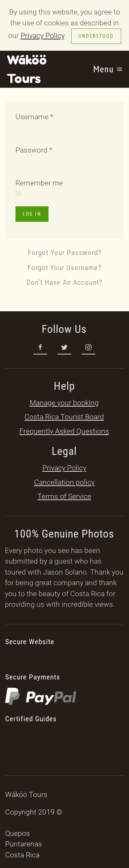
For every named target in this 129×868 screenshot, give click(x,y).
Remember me (39, 183)
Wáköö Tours (27, 69)
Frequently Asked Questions (64, 431)
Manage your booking (64, 403)
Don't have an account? (64, 282)
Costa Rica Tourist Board (64, 417)
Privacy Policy (42, 36)
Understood (96, 36)
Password (34, 150)
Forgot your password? (65, 253)
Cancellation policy (64, 482)
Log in (32, 214)
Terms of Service (64, 496)
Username (34, 117)
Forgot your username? (64, 268)
